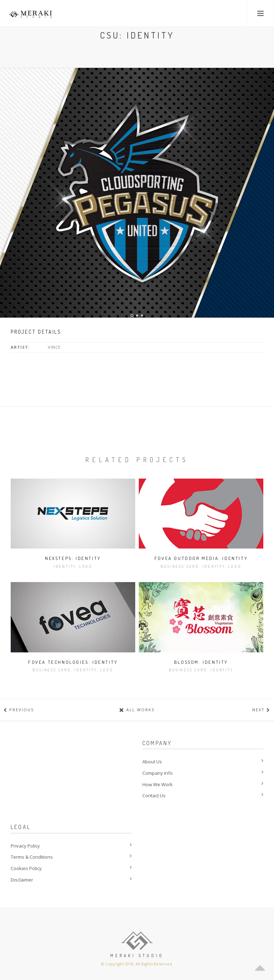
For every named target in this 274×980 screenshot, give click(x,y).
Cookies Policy (26, 868)
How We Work (158, 784)
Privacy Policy (25, 846)
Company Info (158, 773)
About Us (152, 762)
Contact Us (154, 795)
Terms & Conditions (32, 857)
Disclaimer (22, 880)
